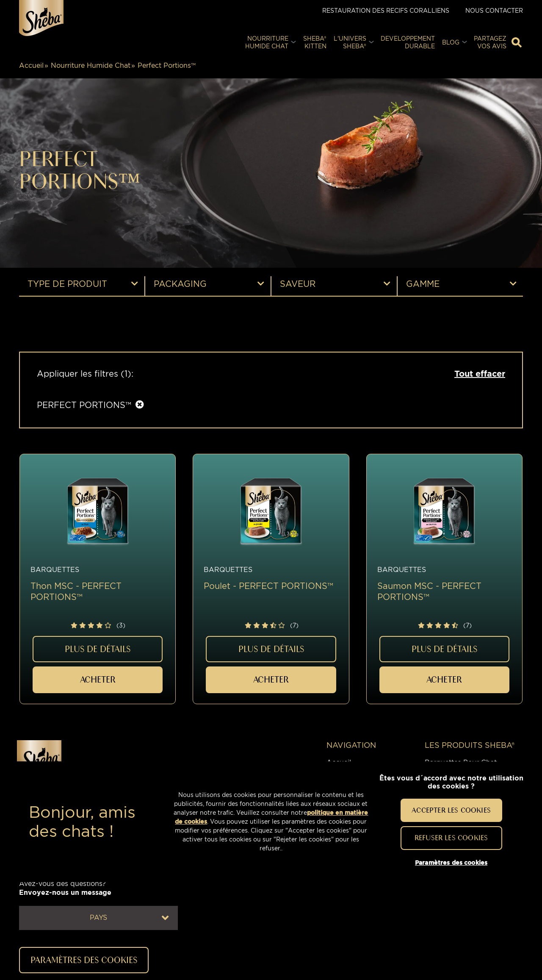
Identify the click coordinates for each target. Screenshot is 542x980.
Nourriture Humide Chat (91, 65)
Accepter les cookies (451, 810)
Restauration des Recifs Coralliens (386, 10)
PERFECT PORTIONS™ (84, 405)
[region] (271, 822)
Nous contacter (494, 10)
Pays (129, 918)
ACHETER (98, 679)
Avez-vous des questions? (65, 888)
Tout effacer (480, 374)
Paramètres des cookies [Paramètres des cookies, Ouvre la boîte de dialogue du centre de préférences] (451, 863)
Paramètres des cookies (84, 960)
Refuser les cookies (451, 838)
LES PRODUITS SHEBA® (470, 745)
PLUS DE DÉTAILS (98, 649)
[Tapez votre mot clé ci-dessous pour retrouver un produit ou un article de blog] (517, 42)
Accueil (31, 65)
